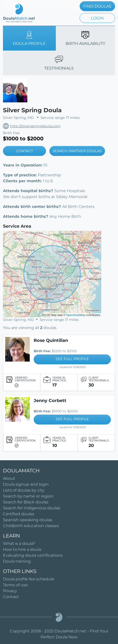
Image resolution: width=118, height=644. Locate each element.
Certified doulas (19, 514)
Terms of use (15, 585)
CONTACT (24, 151)
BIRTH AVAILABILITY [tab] (85, 38)
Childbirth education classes (31, 526)
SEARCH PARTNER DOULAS (77, 151)
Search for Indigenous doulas (32, 508)
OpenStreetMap (76, 315)
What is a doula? (19, 543)
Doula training (17, 561)
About (9, 478)
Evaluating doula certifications (33, 555)
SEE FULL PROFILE (72, 359)
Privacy (10, 591)
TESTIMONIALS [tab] (59, 63)
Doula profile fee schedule (29, 579)
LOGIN (97, 18)
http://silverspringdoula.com (35, 126)
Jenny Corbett (50, 400)
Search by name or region (28, 496)
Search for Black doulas (26, 502)
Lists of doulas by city (24, 490)
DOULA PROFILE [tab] (29, 38)
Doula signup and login (26, 484)
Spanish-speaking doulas (28, 520)
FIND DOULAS (97, 6)
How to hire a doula (22, 549)
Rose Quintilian (51, 340)
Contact (11, 597)
